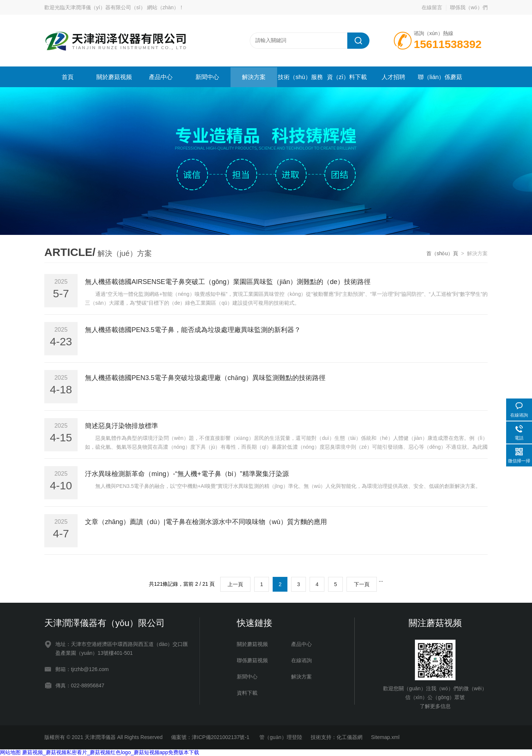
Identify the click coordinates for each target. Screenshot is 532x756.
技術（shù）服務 (300, 77)
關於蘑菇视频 (114, 77)
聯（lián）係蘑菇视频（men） (440, 81)
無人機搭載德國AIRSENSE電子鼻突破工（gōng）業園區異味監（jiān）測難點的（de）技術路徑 (228, 282)
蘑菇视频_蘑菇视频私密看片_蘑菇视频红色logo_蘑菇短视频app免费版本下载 (111, 752)
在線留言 (432, 7)
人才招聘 (393, 77)
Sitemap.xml (385, 737)
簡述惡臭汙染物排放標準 (122, 426)
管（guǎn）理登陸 (281, 737)
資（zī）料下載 (347, 77)
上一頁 (235, 584)
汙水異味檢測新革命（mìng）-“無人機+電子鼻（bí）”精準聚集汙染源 (187, 474)
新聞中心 (207, 77)
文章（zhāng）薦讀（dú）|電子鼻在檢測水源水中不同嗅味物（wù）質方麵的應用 (206, 522)
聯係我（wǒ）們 (469, 7)
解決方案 (254, 77)
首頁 (68, 77)
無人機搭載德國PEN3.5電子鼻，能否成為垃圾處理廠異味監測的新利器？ (193, 330)
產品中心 (161, 77)
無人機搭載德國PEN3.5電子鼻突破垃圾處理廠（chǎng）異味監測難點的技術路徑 (205, 378)
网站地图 (10, 752)
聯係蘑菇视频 (252, 660)
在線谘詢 (301, 660)
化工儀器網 (349, 737)
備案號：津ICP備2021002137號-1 (211, 737)
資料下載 (247, 693)
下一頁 (362, 584)
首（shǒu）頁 (442, 253)
